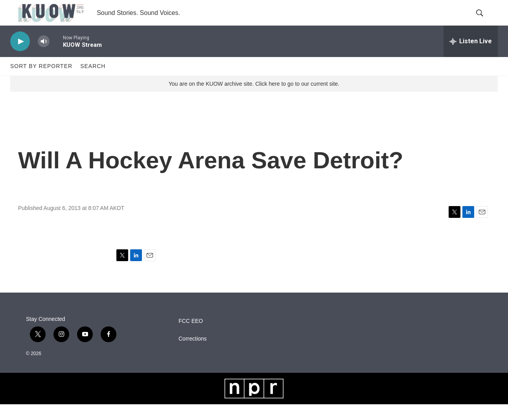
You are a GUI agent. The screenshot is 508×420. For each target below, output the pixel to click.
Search (93, 82)
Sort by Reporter (41, 82)
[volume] (44, 57)
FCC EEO (191, 337)
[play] (20, 57)
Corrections (193, 355)
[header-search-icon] (485, 21)
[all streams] (471, 57)
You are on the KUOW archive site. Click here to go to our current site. (254, 99)
